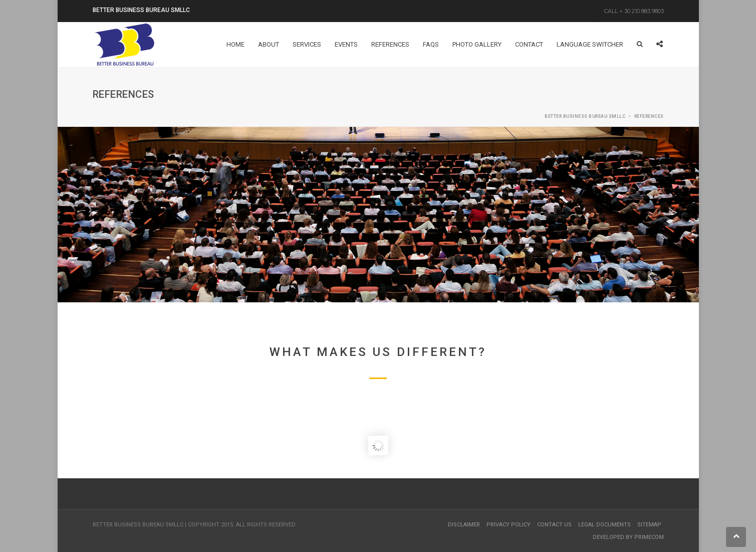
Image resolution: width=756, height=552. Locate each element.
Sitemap (649, 525)
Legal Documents (604, 525)
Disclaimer (464, 525)
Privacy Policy (509, 525)
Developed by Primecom (628, 537)
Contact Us (554, 525)
